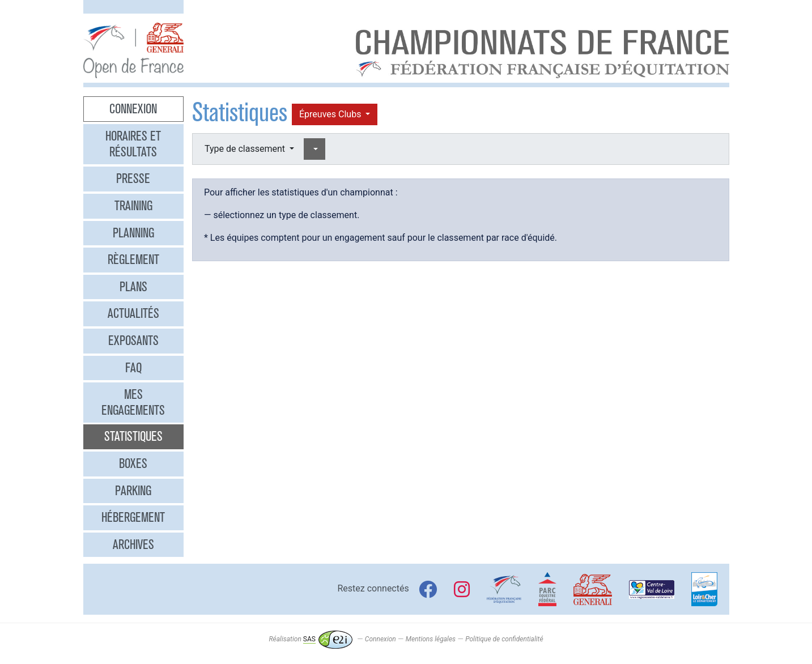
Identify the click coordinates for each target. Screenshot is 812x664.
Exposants (133, 340)
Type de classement (246, 149)
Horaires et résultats (133, 144)
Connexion (133, 109)
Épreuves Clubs (331, 114)
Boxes (133, 463)
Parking (133, 491)
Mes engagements (133, 402)
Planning (133, 233)
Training (133, 206)
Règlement (133, 259)
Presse (133, 178)
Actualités (133, 313)
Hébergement (133, 517)
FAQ (133, 368)
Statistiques (133, 436)
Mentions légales (431, 639)
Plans (133, 287)
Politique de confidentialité (504, 639)
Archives (133, 544)
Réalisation (310, 639)
